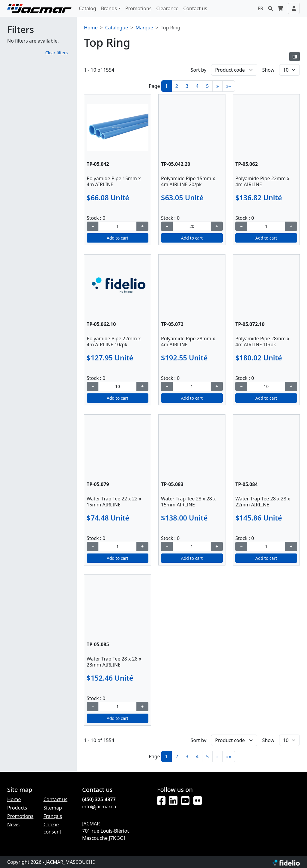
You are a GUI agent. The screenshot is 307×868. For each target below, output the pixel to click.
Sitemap (53, 808)
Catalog (88, 8)
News (13, 825)
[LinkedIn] (173, 801)
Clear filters (57, 53)
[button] (270, 8)
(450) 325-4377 (99, 799)
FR (261, 8)
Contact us (195, 8)
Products (17, 808)
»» (229, 86)
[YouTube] (185, 801)
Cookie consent (52, 828)
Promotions (138, 8)
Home (91, 28)
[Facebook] (161, 801)
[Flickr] (198, 801)
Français (53, 816)
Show (268, 70)
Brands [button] (109, 8)
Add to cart (118, 238)
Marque (144, 28)
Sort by (199, 70)
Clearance (167, 8)
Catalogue (117, 28)
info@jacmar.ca (99, 807)
